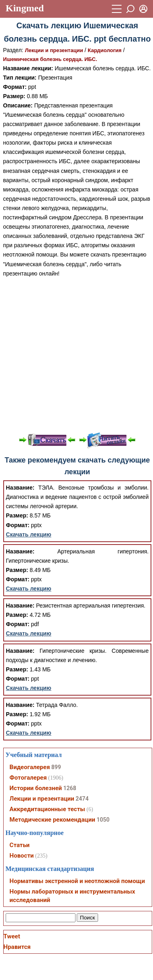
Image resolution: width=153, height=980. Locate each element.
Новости (22, 856)
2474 (82, 799)
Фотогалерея (28, 778)
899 (56, 767)
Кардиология (105, 50)
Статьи (20, 845)
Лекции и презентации (54, 50)
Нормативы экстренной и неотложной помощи (77, 881)
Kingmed (25, 8)
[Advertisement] (76, 354)
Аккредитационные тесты (47, 809)
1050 (103, 820)
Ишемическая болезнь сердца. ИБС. (50, 59)
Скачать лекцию (29, 534)
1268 (70, 788)
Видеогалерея (30, 767)
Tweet (12, 936)
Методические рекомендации (52, 820)
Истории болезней (36, 788)
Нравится (17, 947)
